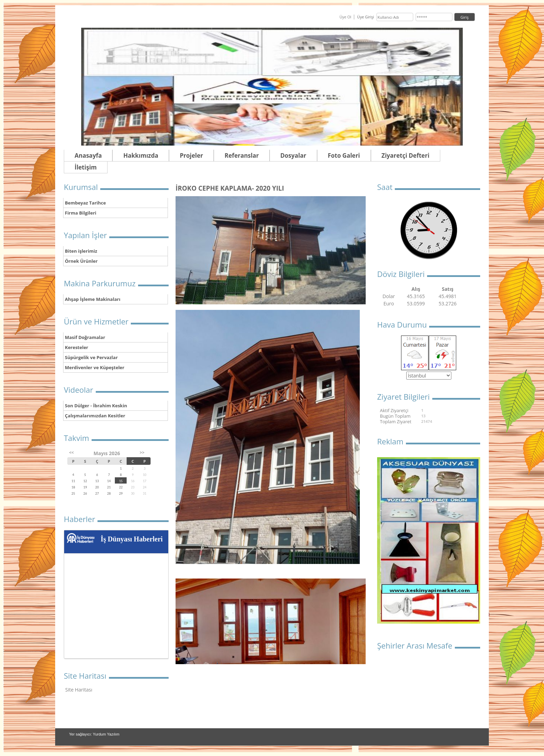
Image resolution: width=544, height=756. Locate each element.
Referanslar (242, 155)
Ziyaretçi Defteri (406, 155)
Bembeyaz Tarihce (85, 203)
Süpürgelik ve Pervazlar (91, 357)
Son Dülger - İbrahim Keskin (96, 406)
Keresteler (76, 347)
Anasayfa (88, 155)
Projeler (191, 155)
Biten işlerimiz (81, 251)
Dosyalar (293, 155)
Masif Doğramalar (85, 337)
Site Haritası (79, 690)
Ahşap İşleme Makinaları (93, 299)
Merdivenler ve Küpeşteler (95, 367)
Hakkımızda (141, 155)
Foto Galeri (344, 155)
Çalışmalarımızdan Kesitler (95, 416)
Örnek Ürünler (81, 261)
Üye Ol (345, 17)
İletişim (86, 167)
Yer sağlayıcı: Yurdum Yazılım (94, 734)
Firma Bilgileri (81, 213)
